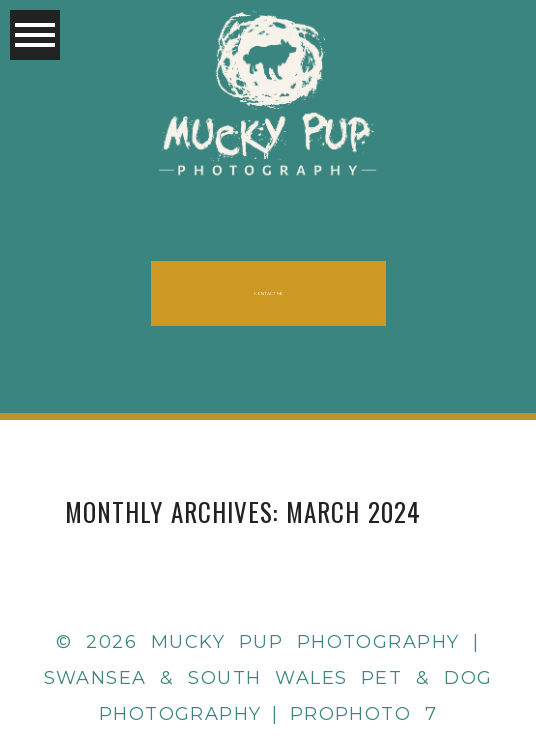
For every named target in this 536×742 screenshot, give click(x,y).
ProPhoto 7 (364, 714)
